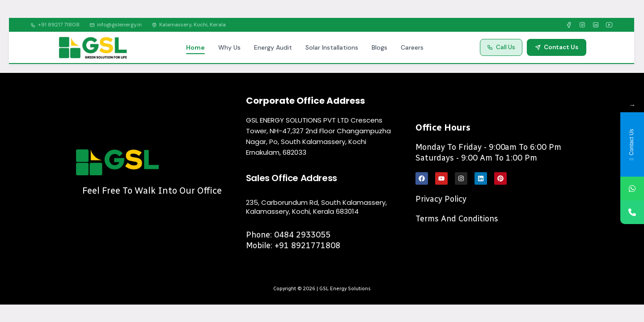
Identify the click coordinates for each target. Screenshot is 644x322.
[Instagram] (582, 25)
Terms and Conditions (457, 219)
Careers (412, 47)
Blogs (379, 47)
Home (195, 47)
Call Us (501, 47)
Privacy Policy (441, 199)
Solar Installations (332, 47)
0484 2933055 (302, 235)
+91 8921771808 (307, 246)
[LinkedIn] (596, 25)
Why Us (229, 47)
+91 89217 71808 (55, 25)
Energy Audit (273, 47)
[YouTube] (609, 25)
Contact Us (557, 47)
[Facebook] (569, 25)
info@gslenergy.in (116, 25)
